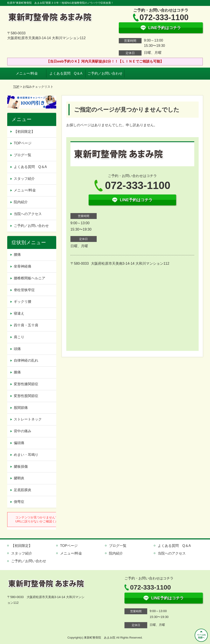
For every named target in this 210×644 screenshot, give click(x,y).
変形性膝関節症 (26, 384)
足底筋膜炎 (23, 490)
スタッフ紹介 (24, 179)
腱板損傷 (21, 466)
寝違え (19, 313)
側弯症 (19, 502)
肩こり (19, 337)
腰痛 (17, 255)
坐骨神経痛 (23, 266)
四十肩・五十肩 (26, 325)
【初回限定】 (24, 132)
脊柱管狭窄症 (24, 290)
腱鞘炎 (19, 478)
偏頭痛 (19, 443)
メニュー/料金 (27, 73)
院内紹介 (21, 202)
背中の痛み (23, 431)
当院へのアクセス (28, 214)
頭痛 (17, 349)
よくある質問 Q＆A (66, 73)
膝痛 (17, 372)
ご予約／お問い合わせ (105, 73)
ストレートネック (28, 419)
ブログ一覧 (23, 155)
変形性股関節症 (26, 396)
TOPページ (23, 143)
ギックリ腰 (23, 302)
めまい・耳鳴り (26, 455)
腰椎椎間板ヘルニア (30, 278)
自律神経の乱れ (26, 360)
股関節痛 (21, 408)
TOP (16, 87)
